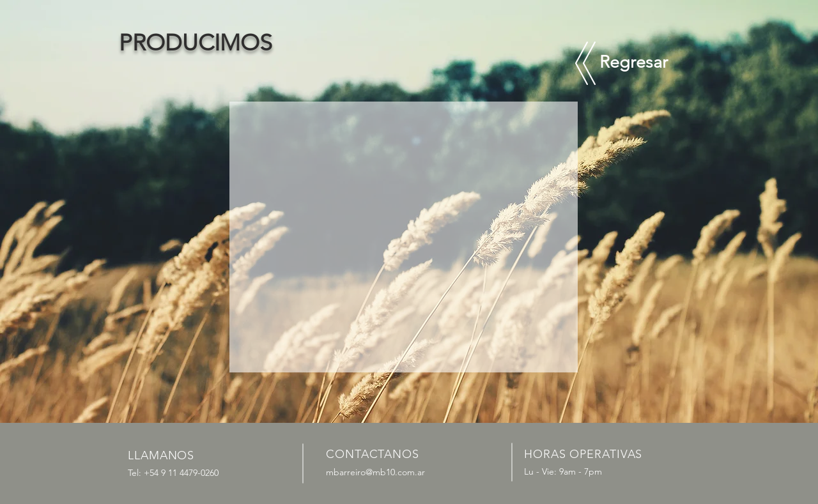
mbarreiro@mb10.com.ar (375, 472)
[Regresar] (633, 63)
